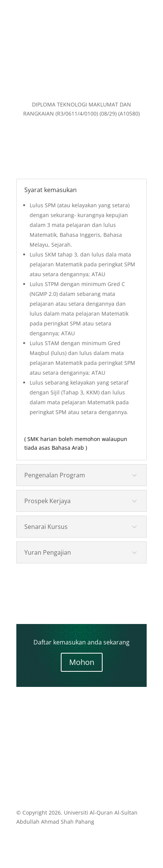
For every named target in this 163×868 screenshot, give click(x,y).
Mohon (82, 662)
